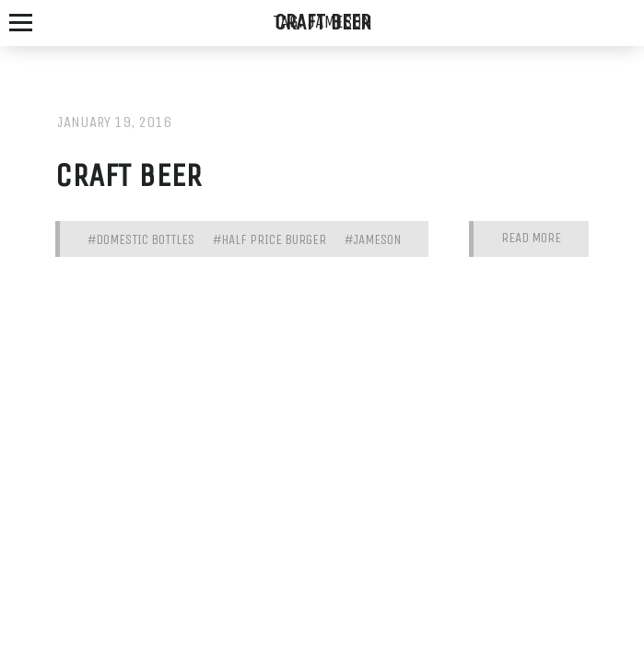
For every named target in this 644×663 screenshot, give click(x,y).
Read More (531, 238)
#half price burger (269, 239)
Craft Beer (129, 175)
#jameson (373, 239)
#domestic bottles (141, 239)
